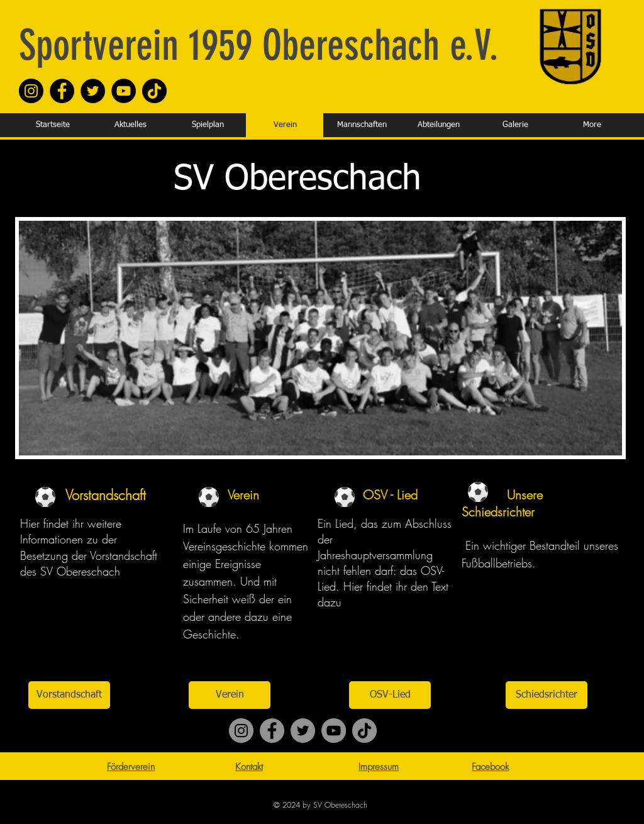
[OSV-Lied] (390, 695)
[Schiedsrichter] (547, 695)
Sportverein (99, 45)
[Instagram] (31, 91)
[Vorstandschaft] (69, 695)
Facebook (490, 767)
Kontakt (249, 767)
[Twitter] (93, 91)
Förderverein (131, 767)
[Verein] (230, 695)
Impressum (379, 767)
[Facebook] (62, 91)
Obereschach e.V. (375, 45)
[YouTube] (124, 91)
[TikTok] (154, 91)
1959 (215, 45)
